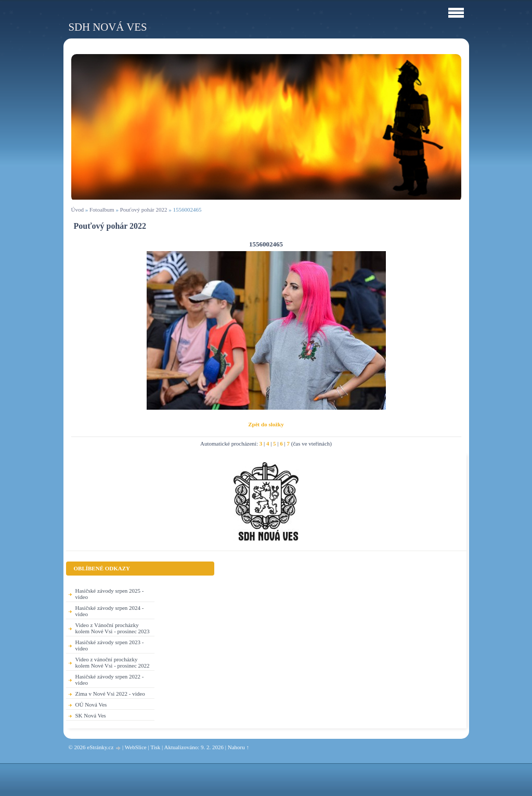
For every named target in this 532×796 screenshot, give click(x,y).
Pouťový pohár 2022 (144, 210)
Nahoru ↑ (238, 747)
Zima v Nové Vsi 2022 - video (110, 694)
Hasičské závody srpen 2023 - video (110, 645)
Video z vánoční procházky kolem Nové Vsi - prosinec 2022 (113, 662)
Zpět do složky (266, 424)
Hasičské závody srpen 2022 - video (110, 680)
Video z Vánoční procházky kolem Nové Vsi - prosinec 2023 (113, 628)
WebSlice (136, 747)
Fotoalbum (102, 210)
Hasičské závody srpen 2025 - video (110, 594)
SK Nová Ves (91, 715)
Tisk (155, 747)
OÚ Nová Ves (91, 704)
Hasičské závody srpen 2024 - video (110, 611)
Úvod (77, 210)
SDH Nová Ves (108, 27)
